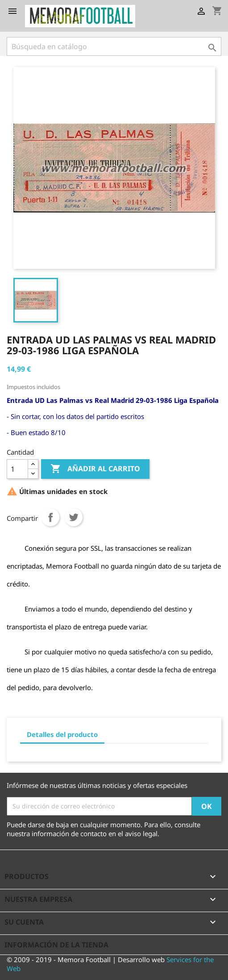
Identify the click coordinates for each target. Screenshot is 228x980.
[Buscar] (114, 46)
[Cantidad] (17, 469)
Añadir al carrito (95, 469)
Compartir (50, 517)
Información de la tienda (56, 945)
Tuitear (74, 517)
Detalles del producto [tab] (62, 734)
